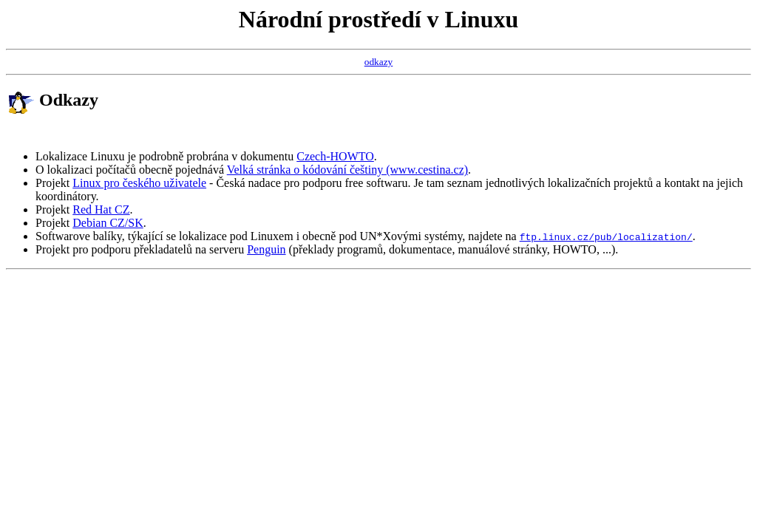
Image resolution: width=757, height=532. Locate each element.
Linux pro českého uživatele (139, 183)
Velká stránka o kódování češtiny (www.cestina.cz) (347, 170)
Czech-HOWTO (335, 156)
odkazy (379, 62)
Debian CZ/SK (108, 223)
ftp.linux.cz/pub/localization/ (606, 236)
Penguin (266, 249)
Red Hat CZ (101, 209)
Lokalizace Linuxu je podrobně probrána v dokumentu (166, 156)
